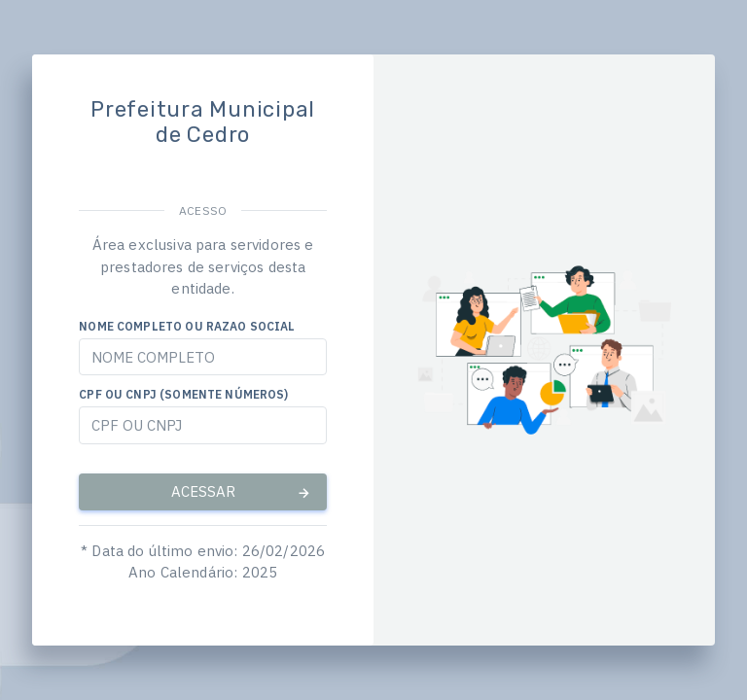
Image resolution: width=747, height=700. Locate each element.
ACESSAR (242, 492)
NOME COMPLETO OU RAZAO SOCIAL (187, 326)
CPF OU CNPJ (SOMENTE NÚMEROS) (183, 394)
